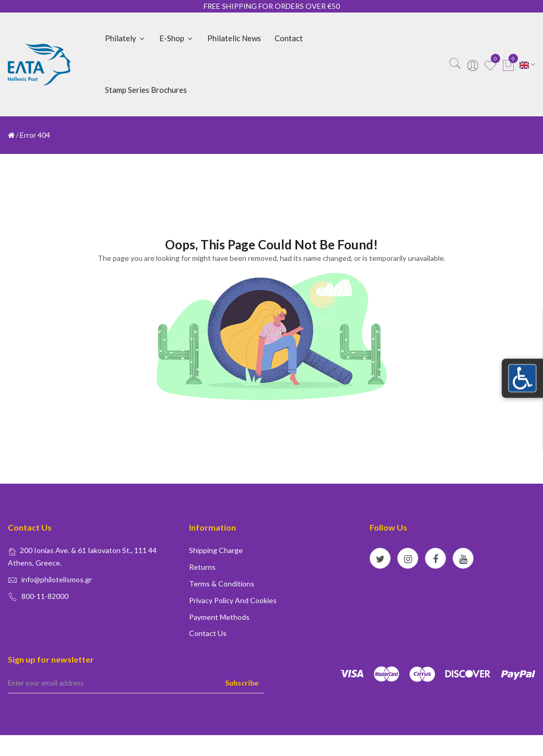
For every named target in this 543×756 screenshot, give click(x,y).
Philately (125, 38)
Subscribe (242, 683)
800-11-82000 (45, 596)
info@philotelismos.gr (57, 579)
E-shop (176, 38)
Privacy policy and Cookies (233, 600)
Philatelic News (234, 38)
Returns (202, 567)
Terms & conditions (222, 584)
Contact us (208, 633)
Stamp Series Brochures (146, 90)
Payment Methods (219, 617)
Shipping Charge (216, 550)
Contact (289, 38)
